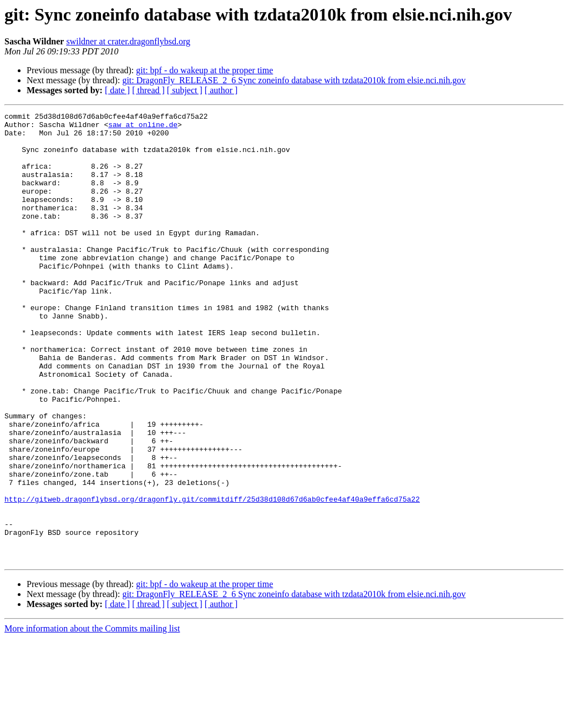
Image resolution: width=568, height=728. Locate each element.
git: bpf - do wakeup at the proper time (204, 70)
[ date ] (117, 90)
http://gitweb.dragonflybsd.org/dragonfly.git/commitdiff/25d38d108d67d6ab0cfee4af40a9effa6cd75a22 (212, 577)
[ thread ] (148, 90)
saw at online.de (143, 128)
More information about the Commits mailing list (92, 718)
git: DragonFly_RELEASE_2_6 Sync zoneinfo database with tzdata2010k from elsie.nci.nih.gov (294, 80)
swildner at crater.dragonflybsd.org (128, 41)
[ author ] (221, 90)
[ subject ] (185, 90)
